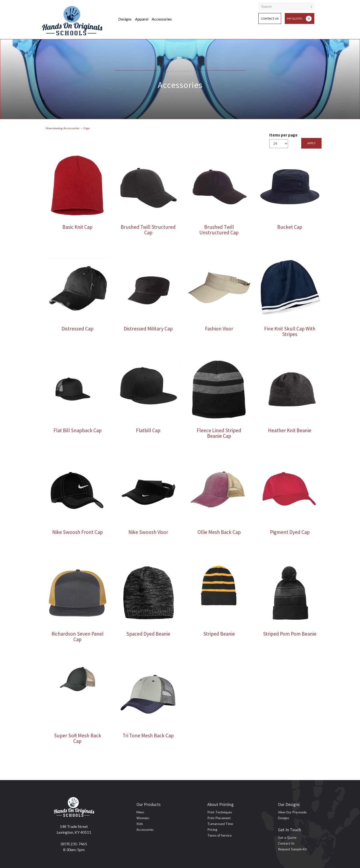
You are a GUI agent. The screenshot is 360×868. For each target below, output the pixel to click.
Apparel (142, 19)
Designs (125, 19)
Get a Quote (287, 838)
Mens (140, 812)
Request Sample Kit (292, 849)
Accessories (162, 19)
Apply (311, 143)
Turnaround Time (220, 824)
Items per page (283, 135)
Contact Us (270, 18)
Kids (140, 824)
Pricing (212, 830)
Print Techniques (220, 812)
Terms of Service (219, 835)
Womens (143, 818)
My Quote (299, 19)
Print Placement (219, 818)
